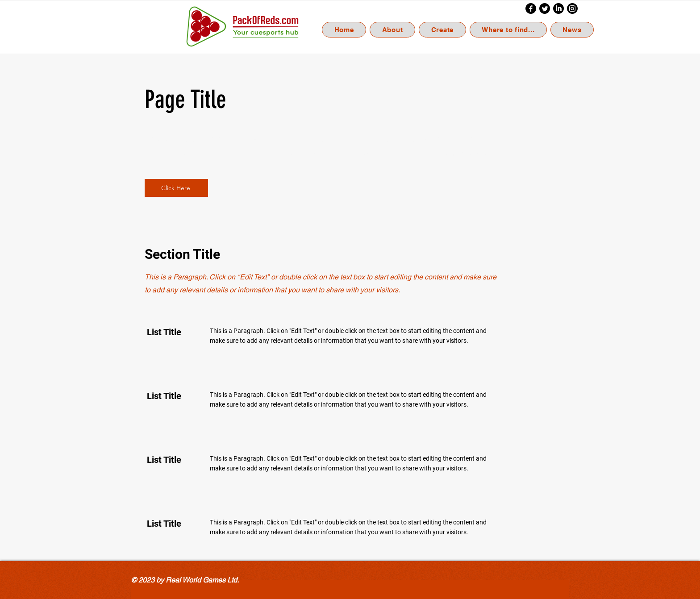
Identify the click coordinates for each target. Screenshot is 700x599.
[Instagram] (572, 8)
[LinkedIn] (558, 8)
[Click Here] (176, 188)
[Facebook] (531, 8)
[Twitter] (545, 8)
